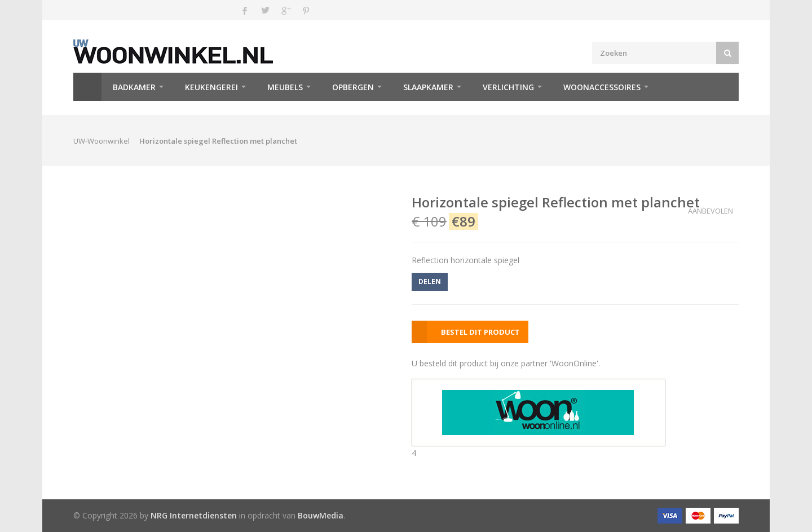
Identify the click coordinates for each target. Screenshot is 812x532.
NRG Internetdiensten (194, 515)
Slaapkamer (428, 87)
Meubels (285, 87)
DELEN (430, 281)
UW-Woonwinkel (101, 141)
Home (87, 87)
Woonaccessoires (602, 87)
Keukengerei (211, 87)
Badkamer (134, 87)
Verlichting (508, 87)
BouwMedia (321, 515)
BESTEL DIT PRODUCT (480, 332)
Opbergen (353, 87)
